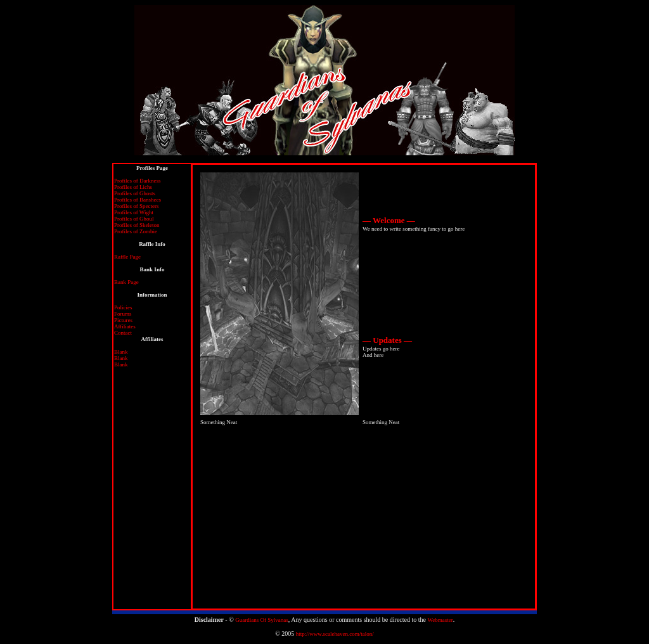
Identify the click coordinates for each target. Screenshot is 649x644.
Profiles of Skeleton (137, 225)
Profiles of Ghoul (134, 219)
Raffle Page (127, 257)
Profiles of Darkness (138, 181)
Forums (123, 314)
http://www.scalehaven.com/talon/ (335, 634)
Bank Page (126, 282)
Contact (123, 333)
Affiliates (125, 326)
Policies (123, 307)
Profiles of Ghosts (135, 193)
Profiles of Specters (136, 206)
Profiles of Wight (134, 212)
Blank (121, 352)
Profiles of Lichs (133, 187)
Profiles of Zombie (136, 231)
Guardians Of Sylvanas (261, 620)
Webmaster (440, 620)
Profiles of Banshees (138, 200)
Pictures (123, 320)
